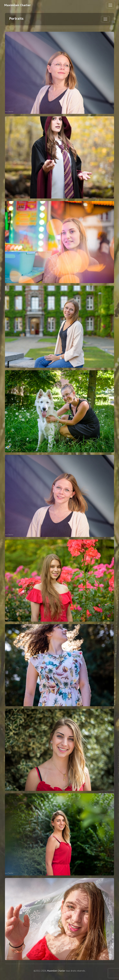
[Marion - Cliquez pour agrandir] (59, 411)
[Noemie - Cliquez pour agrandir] (59, 581)
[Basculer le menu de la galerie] (105, 19)
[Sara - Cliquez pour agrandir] (59, 665)
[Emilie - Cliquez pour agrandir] (59, 73)
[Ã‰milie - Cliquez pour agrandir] (59, 327)
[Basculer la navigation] (110, 5)
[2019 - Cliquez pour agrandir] (59, 157)
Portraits (16, 18)
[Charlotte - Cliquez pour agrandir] (59, 750)
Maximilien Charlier (18, 5)
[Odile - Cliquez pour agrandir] (59, 242)
